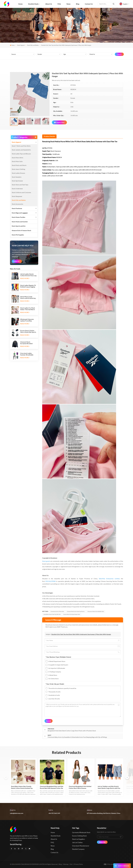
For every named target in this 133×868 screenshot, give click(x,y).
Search (119, 54)
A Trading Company (55, 672)
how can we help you (23, 246)
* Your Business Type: (58, 657)
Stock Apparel (21, 45)
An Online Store (53, 679)
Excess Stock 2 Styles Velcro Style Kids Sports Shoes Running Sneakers (28, 331)
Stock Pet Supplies (18, 235)
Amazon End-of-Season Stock (21, 230)
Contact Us (16, 261)
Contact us (89, 4)
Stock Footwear (17, 208)
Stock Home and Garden (20, 222)
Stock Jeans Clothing (18, 169)
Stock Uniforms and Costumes (21, 192)
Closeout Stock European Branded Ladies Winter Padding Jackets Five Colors (28, 343)
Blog (78, 4)
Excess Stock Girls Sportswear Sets (72, 614)
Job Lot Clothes (77, 842)
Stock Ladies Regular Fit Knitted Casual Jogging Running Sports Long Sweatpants (28, 286)
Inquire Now (59, 122)
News (68, 4)
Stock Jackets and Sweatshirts (21, 150)
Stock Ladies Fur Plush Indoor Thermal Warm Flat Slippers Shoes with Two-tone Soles (28, 309)
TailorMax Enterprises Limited (109, 579)
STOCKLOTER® (50, 581)
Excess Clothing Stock (79, 836)
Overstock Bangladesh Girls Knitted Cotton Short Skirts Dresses (80, 787)
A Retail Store (53, 675)
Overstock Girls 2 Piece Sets (57, 611)
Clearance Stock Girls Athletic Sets (96, 611)
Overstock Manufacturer (81, 846)
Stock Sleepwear (17, 196)
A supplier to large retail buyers (58, 665)
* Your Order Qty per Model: (55, 684)
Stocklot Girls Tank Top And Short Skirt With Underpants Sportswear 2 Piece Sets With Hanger (81, 634)
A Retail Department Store (57, 661)
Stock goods (46, 561)
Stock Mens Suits (17, 161)
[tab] (49, 136)
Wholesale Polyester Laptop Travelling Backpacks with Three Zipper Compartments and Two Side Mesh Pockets (28, 320)
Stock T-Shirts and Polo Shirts (21, 146)
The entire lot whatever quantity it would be (62, 688)
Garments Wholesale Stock (81, 832)
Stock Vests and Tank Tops (20, 185)
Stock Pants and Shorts (19, 165)
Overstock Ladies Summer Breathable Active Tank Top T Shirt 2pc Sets (28, 354)
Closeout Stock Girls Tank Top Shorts (76, 611)
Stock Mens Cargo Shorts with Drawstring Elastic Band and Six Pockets (28, 297)
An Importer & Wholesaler (57, 668)
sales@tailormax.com (17, 813)
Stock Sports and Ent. (19, 226)
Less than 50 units (54, 699)
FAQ (59, 4)
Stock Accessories (17, 204)
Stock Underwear (17, 189)
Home (20, 4)
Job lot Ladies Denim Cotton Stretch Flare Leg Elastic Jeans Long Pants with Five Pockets (28, 275)
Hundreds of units (54, 695)
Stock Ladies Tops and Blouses (21, 154)
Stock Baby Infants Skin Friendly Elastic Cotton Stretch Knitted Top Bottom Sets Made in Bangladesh (22, 787)
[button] (127, 777)
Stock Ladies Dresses (18, 173)
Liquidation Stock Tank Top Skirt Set (52, 614)
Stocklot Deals (33, 4)
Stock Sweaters (17, 177)
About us (49, 4)
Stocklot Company (78, 849)
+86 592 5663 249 (54, 813)
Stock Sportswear (17, 181)
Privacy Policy (78, 864)
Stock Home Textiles (18, 217)
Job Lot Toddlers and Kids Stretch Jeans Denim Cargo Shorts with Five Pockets (109, 787)
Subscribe (102, 842)
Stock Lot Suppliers (79, 839)
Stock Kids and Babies (33, 45)
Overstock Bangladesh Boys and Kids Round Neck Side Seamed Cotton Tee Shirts (52, 787)
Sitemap (66, 864)
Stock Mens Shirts (18, 158)
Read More (25, 278)
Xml (71, 864)
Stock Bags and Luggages (20, 213)
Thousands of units (54, 692)
